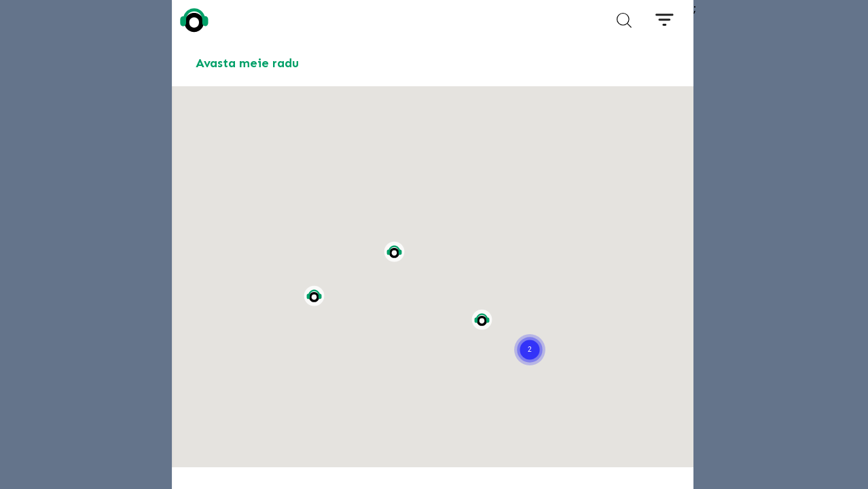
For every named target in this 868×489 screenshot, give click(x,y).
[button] (530, 333)
